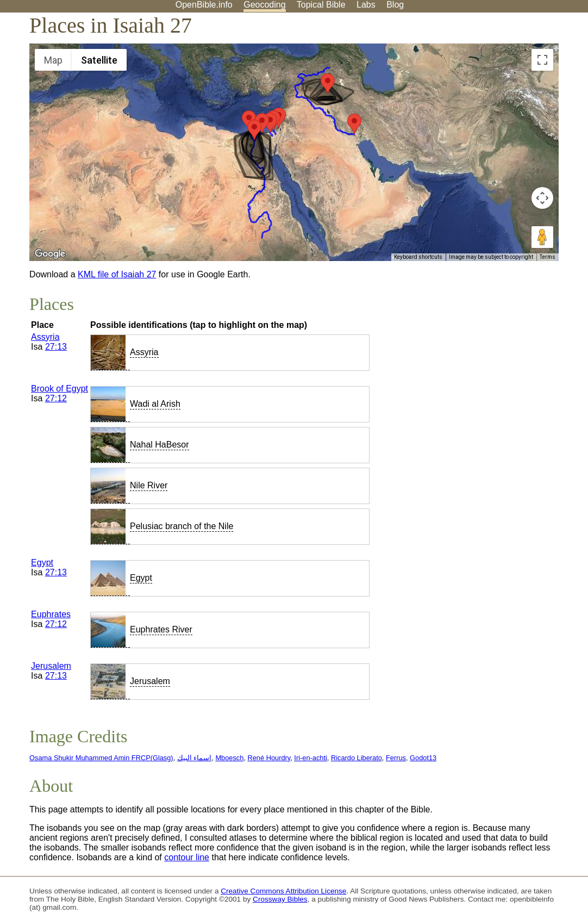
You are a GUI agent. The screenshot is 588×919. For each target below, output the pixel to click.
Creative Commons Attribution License (283, 891)
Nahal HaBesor (159, 445)
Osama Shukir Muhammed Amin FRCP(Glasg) (101, 758)
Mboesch (229, 758)
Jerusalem (51, 666)
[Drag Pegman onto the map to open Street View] (542, 237)
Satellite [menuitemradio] (99, 60)
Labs (366, 5)
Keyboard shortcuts (418, 257)
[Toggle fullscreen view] (542, 60)
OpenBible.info (204, 5)
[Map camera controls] (542, 198)
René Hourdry (269, 758)
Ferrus (396, 758)
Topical (321, 5)
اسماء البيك (195, 758)
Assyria (45, 337)
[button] (254, 130)
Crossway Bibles (280, 899)
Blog (395, 5)
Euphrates (51, 614)
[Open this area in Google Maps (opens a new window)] (50, 254)
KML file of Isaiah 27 (117, 274)
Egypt (42, 563)
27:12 (56, 398)
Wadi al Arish (155, 404)
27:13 (56, 347)
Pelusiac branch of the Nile (182, 526)
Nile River (149, 485)
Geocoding (264, 5)
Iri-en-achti (310, 758)
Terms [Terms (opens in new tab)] (548, 257)
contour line (187, 857)
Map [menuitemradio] (53, 60)
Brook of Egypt (60, 389)
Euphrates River (161, 629)
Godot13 (423, 758)
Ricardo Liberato (356, 758)
